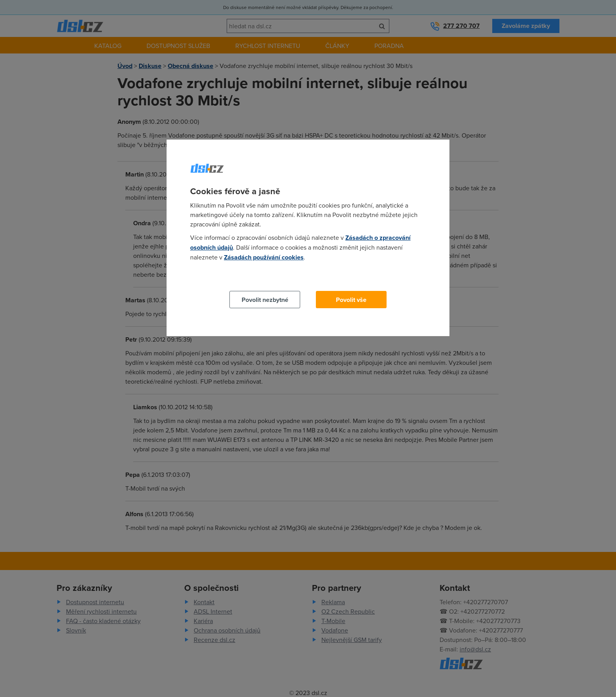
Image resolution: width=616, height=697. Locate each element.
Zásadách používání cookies (264, 257)
